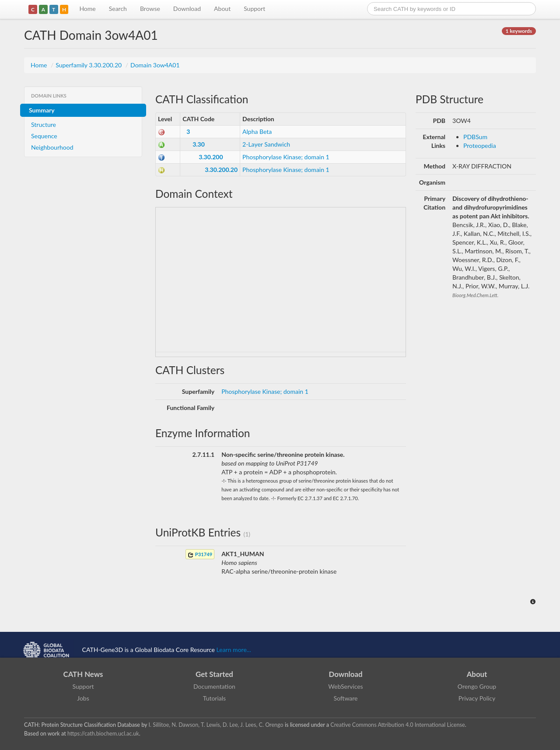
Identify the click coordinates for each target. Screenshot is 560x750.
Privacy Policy (477, 698)
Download (187, 9)
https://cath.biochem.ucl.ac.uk (103, 734)
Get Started (214, 674)
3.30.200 (211, 157)
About (222, 9)
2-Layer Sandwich (266, 144)
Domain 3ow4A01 (155, 65)
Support (254, 9)
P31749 (200, 555)
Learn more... (234, 650)
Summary (42, 110)
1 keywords (519, 31)
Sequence (44, 136)
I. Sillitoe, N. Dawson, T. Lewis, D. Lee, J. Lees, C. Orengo (216, 725)
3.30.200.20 (221, 170)
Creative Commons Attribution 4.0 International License (397, 725)
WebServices (345, 686)
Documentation (214, 686)
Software (346, 698)
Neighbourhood (52, 147)
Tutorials (214, 698)
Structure (44, 124)
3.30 (199, 144)
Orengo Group (477, 686)
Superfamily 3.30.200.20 (89, 65)
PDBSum (475, 137)
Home (87, 9)
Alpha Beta (257, 131)
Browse (150, 9)
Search (118, 9)
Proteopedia (480, 145)
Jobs (83, 698)
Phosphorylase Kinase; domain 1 (286, 157)
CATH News (83, 674)
